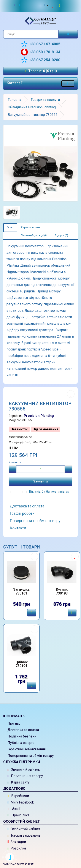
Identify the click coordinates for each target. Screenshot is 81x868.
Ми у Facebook (21, 802)
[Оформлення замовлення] (67, 5)
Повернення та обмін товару (35, 521)
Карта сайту (19, 782)
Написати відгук (57, 492)
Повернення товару (25, 776)
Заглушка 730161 (21, 591)
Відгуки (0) (61, 235)
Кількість (15, 462)
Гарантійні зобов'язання (27, 749)
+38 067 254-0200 (41, 60)
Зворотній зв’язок (24, 769)
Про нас (14, 723)
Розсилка (17, 848)
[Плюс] (68, 469)
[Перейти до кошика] (60, 5)
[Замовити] (32, 613)
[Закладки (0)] (53, 5)
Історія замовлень (24, 835)
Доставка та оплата (27, 506)
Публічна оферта (21, 743)
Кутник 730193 (62, 591)
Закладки (17, 842)
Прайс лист (18, 815)
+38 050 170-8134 (41, 52)
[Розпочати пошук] (68, 34)
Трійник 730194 (21, 664)
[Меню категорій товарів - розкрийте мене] (68, 84)
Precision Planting (39, 416)
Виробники (18, 796)
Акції (14, 809)
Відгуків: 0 (37, 492)
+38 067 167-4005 (41, 44)
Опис (10, 227)
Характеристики (31, 227)
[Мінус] (13, 469)
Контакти (18, 528)
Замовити (40, 481)
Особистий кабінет (24, 829)
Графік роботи (22, 513)
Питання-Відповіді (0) (34, 235)
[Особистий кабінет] (46, 5)
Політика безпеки (22, 736)
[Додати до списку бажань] (71, 394)
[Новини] (17, 5)
